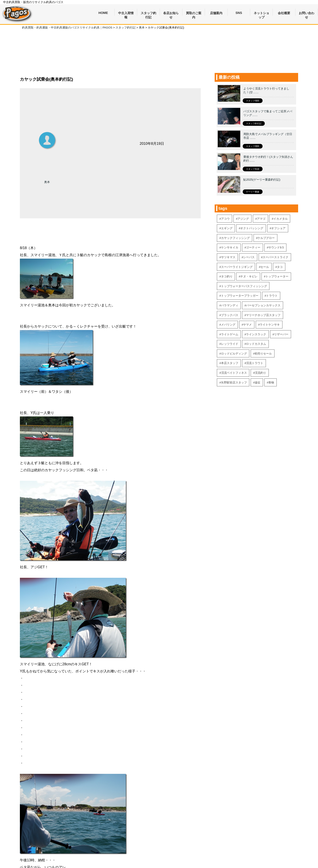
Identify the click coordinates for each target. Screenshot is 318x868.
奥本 (47, 182)
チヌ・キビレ (249, 276)
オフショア (278, 228)
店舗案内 (216, 13)
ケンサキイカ (230, 247)
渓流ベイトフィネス (234, 373)
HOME (103, 13)
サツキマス (228, 257)
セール (265, 267)
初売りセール (263, 354)
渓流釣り (260, 373)
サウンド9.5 (276, 247)
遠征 (257, 382)
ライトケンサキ (270, 325)
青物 (271, 382)
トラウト (272, 296)
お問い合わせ (307, 14)
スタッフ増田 (253, 101)
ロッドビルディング (234, 354)
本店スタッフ (230, 363)
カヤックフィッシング (235, 238)
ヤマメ (247, 325)
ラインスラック (256, 334)
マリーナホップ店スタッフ (263, 315)
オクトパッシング (252, 228)
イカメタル (281, 219)
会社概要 (284, 13)
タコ (280, 267)
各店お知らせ (171, 14)
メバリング (228, 325)
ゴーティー (253, 247)
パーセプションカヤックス (263, 305)
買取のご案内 (194, 14)
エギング (227, 228)
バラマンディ (230, 305)
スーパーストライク (275, 257)
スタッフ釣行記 (148, 14)
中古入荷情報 (126, 14)
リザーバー (281, 334)
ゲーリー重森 (253, 192)
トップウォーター (277, 276)
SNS (239, 13)
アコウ (225, 219)
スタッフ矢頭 (253, 169)
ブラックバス (230, 315)
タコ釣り (227, 276)
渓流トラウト (255, 363)
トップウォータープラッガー (240, 296)
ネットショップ (261, 14)
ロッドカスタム (256, 344)
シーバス (249, 257)
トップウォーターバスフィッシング (244, 286)
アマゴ (261, 219)
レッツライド (230, 344)
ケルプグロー (266, 238)
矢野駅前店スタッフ (234, 382)
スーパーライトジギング (237, 267)
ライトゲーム (230, 334)
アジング (243, 219)
